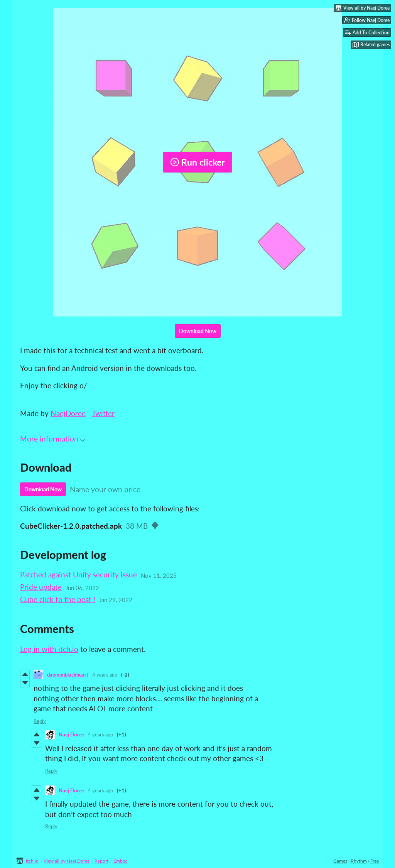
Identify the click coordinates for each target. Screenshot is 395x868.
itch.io (32, 861)
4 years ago (105, 675)
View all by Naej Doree (67, 861)
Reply (40, 721)
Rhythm (359, 861)
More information (52, 439)
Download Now (198, 331)
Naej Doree (71, 734)
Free (375, 861)
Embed (121, 861)
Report (101, 861)
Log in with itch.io (49, 649)
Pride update (41, 587)
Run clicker (197, 162)
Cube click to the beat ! (58, 599)
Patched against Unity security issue (78, 574)
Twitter (103, 413)
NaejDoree (68, 413)
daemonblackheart (68, 675)
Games (340, 861)
